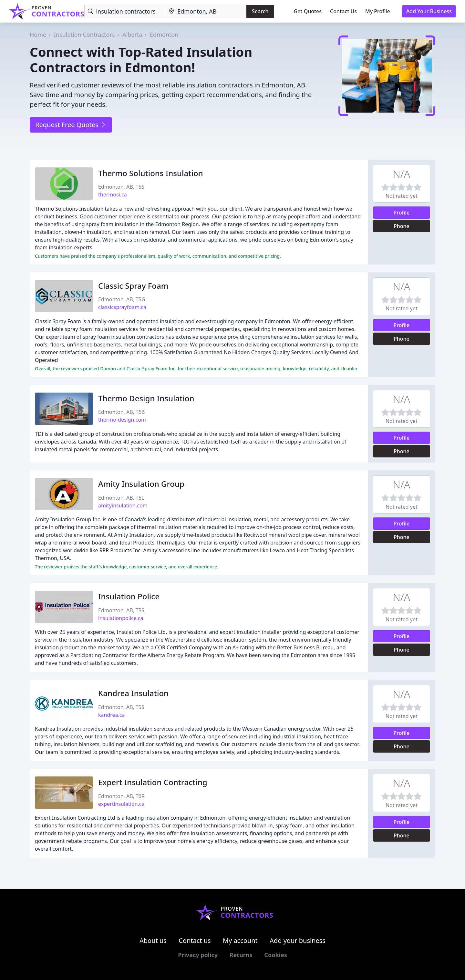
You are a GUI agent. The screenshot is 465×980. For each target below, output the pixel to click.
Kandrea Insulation (133, 693)
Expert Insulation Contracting (153, 782)
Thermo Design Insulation (146, 398)
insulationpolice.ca (121, 618)
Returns (241, 955)
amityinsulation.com (123, 505)
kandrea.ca (111, 715)
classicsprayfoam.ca (122, 307)
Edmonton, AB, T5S (121, 187)
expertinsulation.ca (121, 804)
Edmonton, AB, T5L (121, 498)
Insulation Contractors (84, 35)
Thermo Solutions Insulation (151, 173)
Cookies (275, 955)
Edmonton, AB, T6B (121, 412)
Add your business (298, 940)
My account (240, 940)
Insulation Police (129, 596)
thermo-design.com (122, 420)
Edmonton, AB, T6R (121, 796)
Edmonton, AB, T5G (122, 299)
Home (38, 35)
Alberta (132, 35)
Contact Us (343, 11)
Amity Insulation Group (141, 484)
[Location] (206, 11)
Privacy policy (198, 955)
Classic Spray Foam (133, 286)
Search (260, 11)
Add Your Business (429, 11)
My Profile (378, 11)
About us (153, 940)
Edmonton (164, 35)
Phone (402, 226)
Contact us (195, 940)
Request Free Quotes (71, 125)
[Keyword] (125, 11)
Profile (402, 213)
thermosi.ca (113, 195)
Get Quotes (308, 11)
